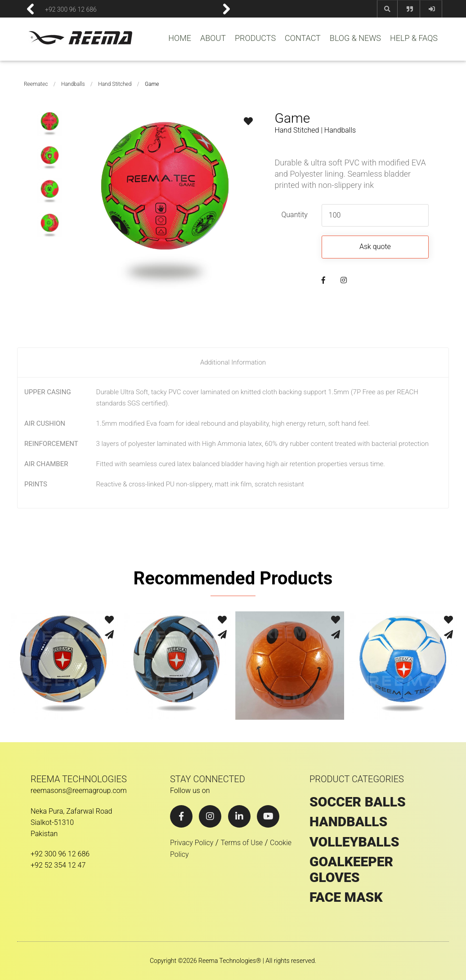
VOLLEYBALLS (354, 842)
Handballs (73, 84)
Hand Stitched (115, 84)
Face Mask (346, 897)
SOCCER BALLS (358, 802)
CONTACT (303, 38)
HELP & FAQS (414, 38)
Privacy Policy (192, 843)
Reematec (36, 84)
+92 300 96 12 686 (71, 9)
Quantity (294, 215)
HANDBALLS (348, 822)
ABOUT (213, 38)
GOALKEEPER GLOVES (351, 870)
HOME (180, 38)
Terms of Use (242, 843)
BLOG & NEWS (355, 38)
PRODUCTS (255, 38)
